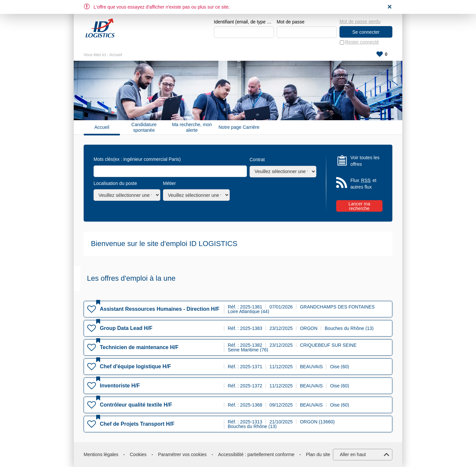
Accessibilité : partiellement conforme (256, 454)
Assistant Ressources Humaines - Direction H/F (160, 309)
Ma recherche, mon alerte (192, 127)
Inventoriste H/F (120, 386)
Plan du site (318, 454)
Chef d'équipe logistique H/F (135, 366)
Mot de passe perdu (360, 21)
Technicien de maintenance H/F (139, 347)
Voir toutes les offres (365, 161)
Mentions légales (101, 454)
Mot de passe (291, 22)
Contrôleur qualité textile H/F (136, 405)
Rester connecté (362, 42)
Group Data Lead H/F (126, 328)
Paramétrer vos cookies (182, 454)
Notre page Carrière (239, 127)
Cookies (138, 454)
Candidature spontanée (144, 127)
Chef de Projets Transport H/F (137, 424)
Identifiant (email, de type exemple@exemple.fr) (244, 22)
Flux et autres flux (363, 184)
